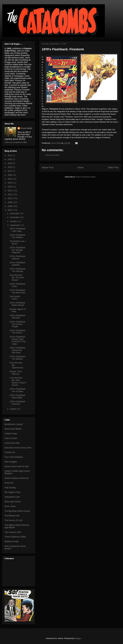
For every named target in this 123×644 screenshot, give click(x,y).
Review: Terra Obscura (16, 373)
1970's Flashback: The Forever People (18, 324)
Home (81, 168)
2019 (10, 163)
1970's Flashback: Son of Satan (18, 390)
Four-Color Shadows (14, 457)
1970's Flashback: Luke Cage (18, 230)
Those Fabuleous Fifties (15, 537)
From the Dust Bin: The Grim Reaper (17, 278)
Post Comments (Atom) (86, 177)
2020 (10, 159)
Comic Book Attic (12, 443)
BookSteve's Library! (14, 424)
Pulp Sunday (10, 488)
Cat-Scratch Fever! (15, 298)
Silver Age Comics (13, 502)
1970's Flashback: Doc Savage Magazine (18, 250)
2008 (10, 206)
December (15, 213)
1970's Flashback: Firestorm (18, 403)
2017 (10, 171)
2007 (10, 210)
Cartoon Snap (11, 434)
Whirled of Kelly (12, 541)
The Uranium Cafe (13, 532)
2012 (10, 191)
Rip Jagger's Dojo (12, 492)
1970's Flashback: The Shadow (18, 236)
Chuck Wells (26, 128)
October (14, 221)
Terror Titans (10, 506)
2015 (10, 179)
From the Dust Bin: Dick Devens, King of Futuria (18, 381)
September (15, 225)
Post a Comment (52, 155)
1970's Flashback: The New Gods (18, 291)
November (15, 217)
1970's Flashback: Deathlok (18, 264)
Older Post (113, 168)
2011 (10, 194)
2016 (10, 175)
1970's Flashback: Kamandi (18, 317)
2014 (10, 183)
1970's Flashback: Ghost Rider (18, 396)
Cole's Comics (11, 438)
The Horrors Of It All (13, 520)
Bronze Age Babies (13, 429)
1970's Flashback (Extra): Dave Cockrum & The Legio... (18, 340)
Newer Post (48, 168)
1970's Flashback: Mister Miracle (18, 304)
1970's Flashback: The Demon (18, 332)
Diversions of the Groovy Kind (18, 448)
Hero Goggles (11, 462)
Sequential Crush (12, 497)
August (13, 409)
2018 (10, 167)
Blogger (78, 638)
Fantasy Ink (10, 452)
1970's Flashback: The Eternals (18, 270)
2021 (10, 155)
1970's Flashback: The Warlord (18, 358)
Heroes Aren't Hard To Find (17, 466)
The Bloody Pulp (12, 516)
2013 (10, 187)
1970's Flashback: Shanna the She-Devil (18, 350)
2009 (10, 202)
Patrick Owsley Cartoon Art (17, 478)
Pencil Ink (9, 483)
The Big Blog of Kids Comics (17, 511)
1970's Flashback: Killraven (18, 257)
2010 (10, 198)
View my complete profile (16, 142)
